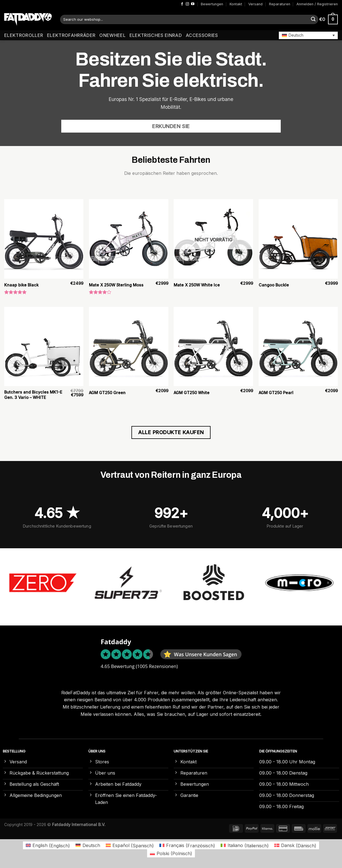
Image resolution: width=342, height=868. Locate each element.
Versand (255, 4)
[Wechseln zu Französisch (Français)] (187, 845)
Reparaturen (280, 4)
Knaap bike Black (21, 285)
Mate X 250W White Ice (197, 285)
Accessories (202, 35)
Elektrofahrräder (71, 35)
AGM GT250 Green (107, 393)
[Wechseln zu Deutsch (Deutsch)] (88, 845)
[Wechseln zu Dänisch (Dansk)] (295, 845)
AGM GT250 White (192, 393)
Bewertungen (212, 4)
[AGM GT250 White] (213, 347)
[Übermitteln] (313, 20)
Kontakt (236, 4)
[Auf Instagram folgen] (187, 4)
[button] (308, 35)
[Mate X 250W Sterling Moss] (129, 239)
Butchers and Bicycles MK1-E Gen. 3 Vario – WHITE (33, 395)
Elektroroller (24, 35)
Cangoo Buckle (274, 285)
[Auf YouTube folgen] (193, 4)
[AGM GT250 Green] (129, 347)
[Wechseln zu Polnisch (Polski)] (171, 853)
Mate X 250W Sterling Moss (116, 285)
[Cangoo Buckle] (298, 239)
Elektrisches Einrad (156, 35)
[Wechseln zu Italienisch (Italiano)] (245, 845)
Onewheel (112, 35)
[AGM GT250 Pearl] (298, 347)
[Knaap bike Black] (44, 239)
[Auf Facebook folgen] (182, 4)
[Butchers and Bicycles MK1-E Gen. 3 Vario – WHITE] (44, 347)
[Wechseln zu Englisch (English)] (48, 845)
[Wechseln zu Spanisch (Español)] (130, 845)
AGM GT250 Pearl (276, 393)
